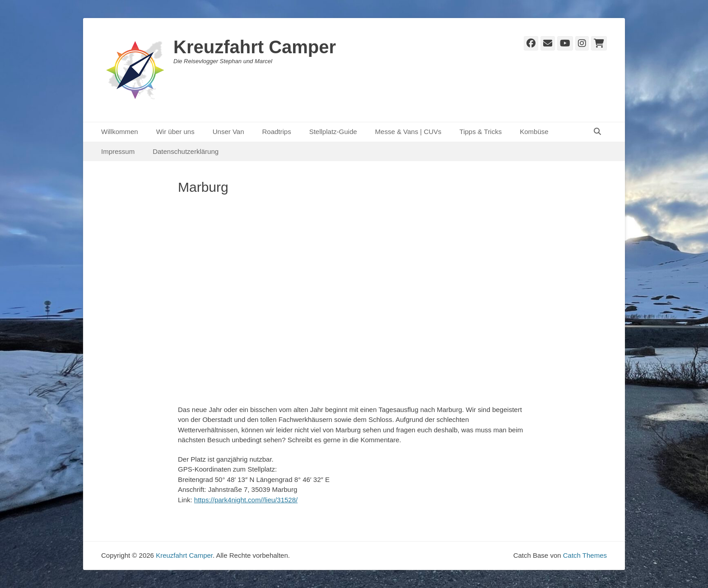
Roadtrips (276, 132)
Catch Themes (585, 555)
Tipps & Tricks (481, 132)
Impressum (118, 151)
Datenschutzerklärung (186, 151)
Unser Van (228, 132)
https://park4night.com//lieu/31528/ (246, 500)
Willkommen (120, 132)
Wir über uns (175, 132)
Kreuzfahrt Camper (255, 47)
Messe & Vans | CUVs (408, 132)
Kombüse (534, 132)
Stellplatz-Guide (333, 132)
